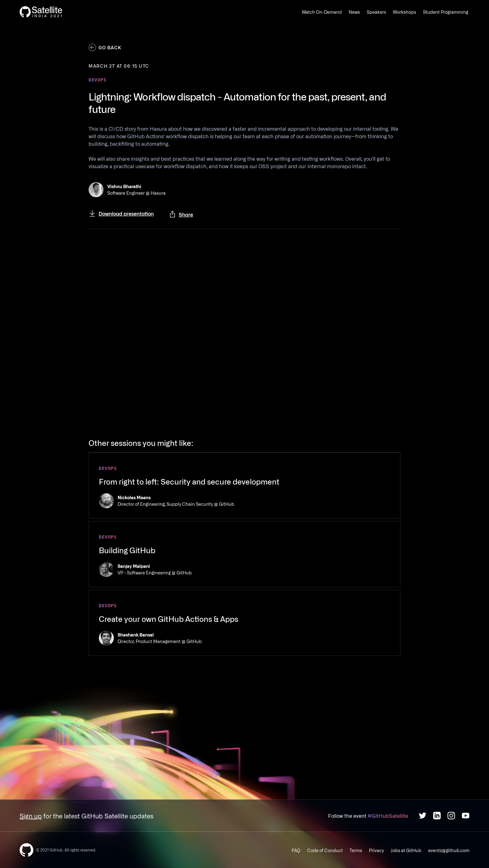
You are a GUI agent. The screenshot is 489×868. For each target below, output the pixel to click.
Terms (356, 850)
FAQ (296, 850)
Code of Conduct (325, 850)
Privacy (376, 850)
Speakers (376, 12)
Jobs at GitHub (406, 850)
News (354, 12)
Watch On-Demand (322, 12)
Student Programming (445, 12)
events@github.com (449, 850)
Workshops (404, 12)
